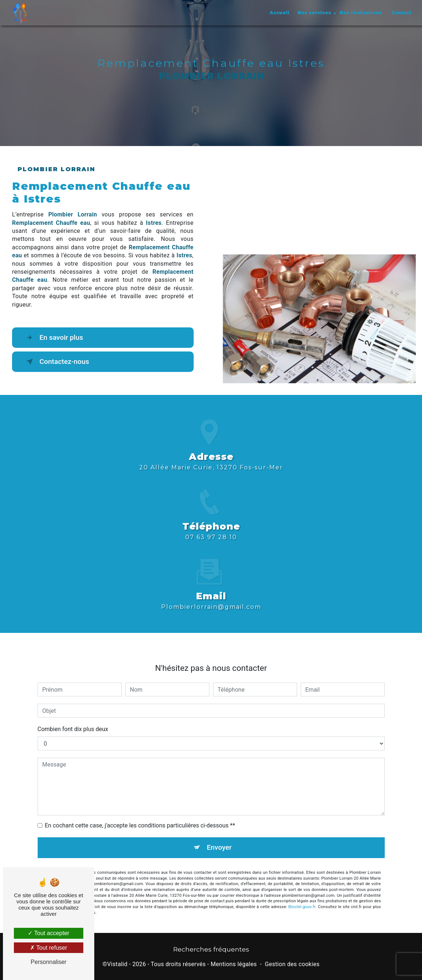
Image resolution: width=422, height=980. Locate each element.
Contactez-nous (56, 362)
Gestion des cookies (292, 964)
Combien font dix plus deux (73, 721)
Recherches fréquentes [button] (211, 949)
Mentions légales (233, 964)
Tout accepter (48, 933)
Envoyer (219, 839)
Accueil (279, 13)
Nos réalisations (361, 13)
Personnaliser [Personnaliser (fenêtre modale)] (49, 962)
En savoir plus (53, 338)
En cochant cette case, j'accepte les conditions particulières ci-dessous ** (140, 817)
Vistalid (117, 964)
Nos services (314, 13)
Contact (401, 13)
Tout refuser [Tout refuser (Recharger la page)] (49, 948)
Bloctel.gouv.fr (302, 898)
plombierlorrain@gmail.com (211, 598)
